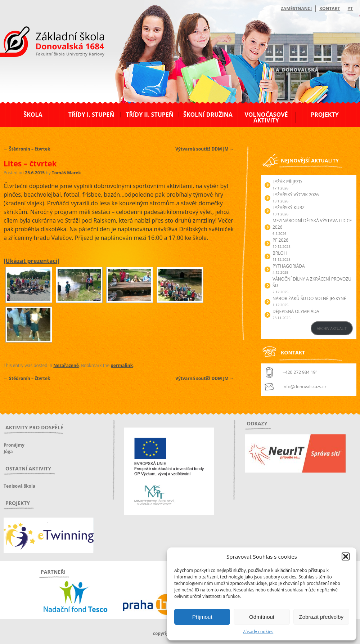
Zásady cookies (258, 632)
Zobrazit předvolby (321, 617)
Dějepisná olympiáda (296, 311)
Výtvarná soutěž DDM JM (205, 149)
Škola (33, 115)
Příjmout (202, 617)
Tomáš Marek (66, 173)
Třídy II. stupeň (150, 115)
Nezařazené (66, 365)
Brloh (280, 253)
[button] (346, 556)
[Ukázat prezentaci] (31, 261)
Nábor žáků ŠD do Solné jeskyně (309, 298)
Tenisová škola (19, 486)
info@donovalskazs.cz (305, 387)
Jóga (8, 451)
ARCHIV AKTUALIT (332, 328)
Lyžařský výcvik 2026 (296, 195)
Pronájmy (14, 445)
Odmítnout (262, 617)
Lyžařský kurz (289, 208)
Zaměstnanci (296, 8)
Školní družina (208, 115)
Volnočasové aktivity (266, 117)
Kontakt (330, 8)
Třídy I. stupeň (91, 115)
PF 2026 (280, 240)
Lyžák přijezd (287, 182)
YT (350, 8)
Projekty (325, 115)
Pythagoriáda (289, 266)
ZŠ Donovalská (43, 43)
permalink (122, 365)
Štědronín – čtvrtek (27, 149)
